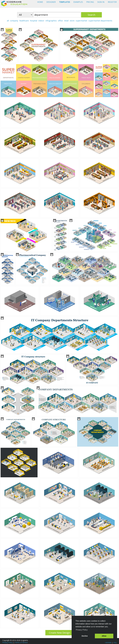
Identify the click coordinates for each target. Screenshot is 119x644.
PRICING (90, 2)
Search (92, 15)
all (8, 21)
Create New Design (59, 633)
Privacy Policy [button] (82, 630)
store (72, 21)
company (14, 21)
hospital (34, 21)
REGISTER (112, 2)
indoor (41, 21)
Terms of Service (21, 642)
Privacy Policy (8, 642)
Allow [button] (104, 636)
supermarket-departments (100, 21)
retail (66, 21)
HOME (40, 2)
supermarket (81, 21)
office (60, 21)
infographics (51, 21)
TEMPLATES (65, 2)
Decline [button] (85, 636)
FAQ (115, 642)
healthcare (24, 21)
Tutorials (108, 642)
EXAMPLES (78, 2)
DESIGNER (51, 2)
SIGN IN (101, 2)
